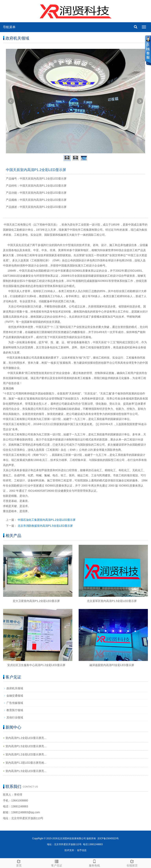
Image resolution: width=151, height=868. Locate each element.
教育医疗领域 (15, 710)
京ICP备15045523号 (108, 838)
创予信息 (82, 850)
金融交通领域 (15, 696)
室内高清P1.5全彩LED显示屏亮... (26, 746)
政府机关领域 (15, 688)
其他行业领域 (15, 717)
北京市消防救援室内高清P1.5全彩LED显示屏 (45, 526)
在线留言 (132, 863)
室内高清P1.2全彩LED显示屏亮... (26, 738)
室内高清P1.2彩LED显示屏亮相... (26, 763)
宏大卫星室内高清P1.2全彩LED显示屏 (36, 601)
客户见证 (57, 863)
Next (140, 101)
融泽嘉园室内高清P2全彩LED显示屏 (112, 665)
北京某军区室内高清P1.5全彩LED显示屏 (112, 601)
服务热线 (94, 863)
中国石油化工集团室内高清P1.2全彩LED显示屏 (47, 520)
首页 (19, 863)
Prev (11, 101)
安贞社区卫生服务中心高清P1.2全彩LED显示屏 (36, 665)
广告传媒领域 (15, 703)
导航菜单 (9, 27)
